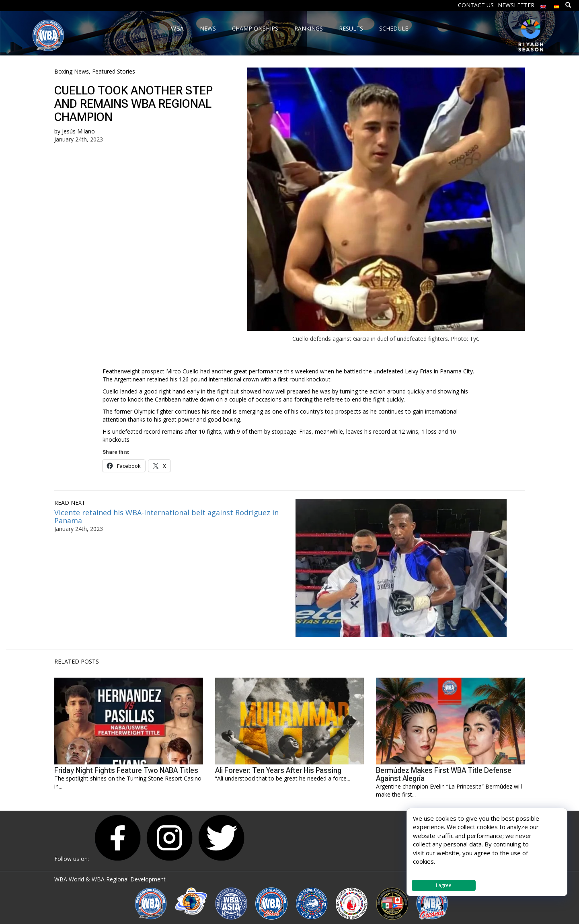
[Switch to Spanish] (557, 5)
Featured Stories (114, 71)
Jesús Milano (78, 131)
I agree (444, 885)
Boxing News (72, 71)
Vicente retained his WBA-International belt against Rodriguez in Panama (166, 516)
